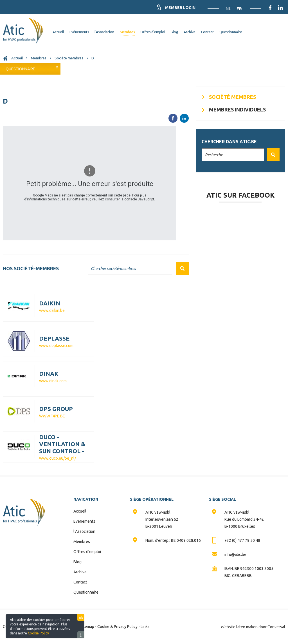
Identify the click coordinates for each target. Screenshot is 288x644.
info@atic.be (235, 554)
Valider (272, 155)
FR (239, 9)
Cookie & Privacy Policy (117, 627)
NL (229, 9)
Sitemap (87, 627)
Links (145, 627)
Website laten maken (239, 627)
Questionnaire (20, 69)
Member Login (180, 8)
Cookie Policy (38, 633)
